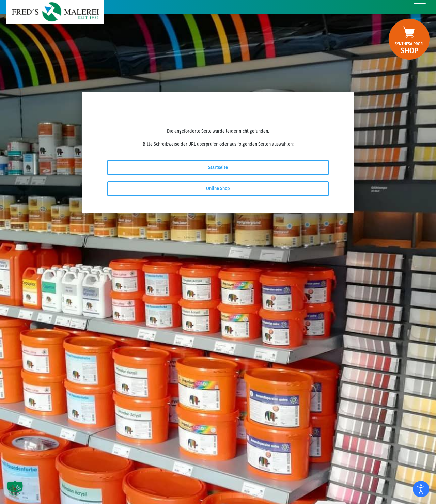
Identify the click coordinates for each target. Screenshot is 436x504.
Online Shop (218, 188)
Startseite (218, 167)
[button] (15, 489)
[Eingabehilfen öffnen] (421, 489)
